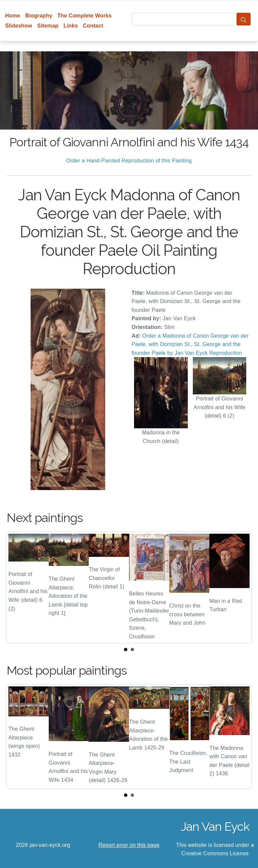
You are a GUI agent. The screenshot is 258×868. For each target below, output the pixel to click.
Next (241, 587)
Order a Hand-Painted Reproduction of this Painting (129, 161)
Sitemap (48, 26)
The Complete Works (85, 16)
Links (71, 26)
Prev (17, 587)
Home (13, 16)
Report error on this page (129, 845)
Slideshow (19, 26)
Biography (39, 16)
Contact (93, 26)
